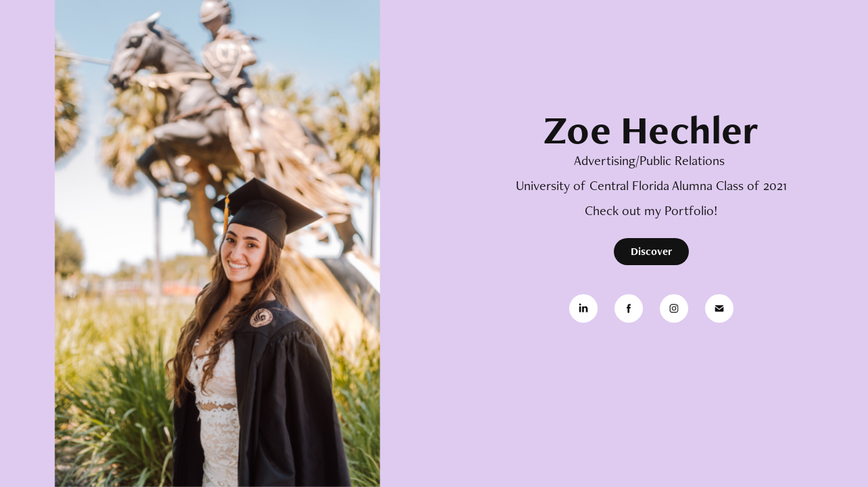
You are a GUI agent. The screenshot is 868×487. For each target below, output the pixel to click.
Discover (651, 251)
